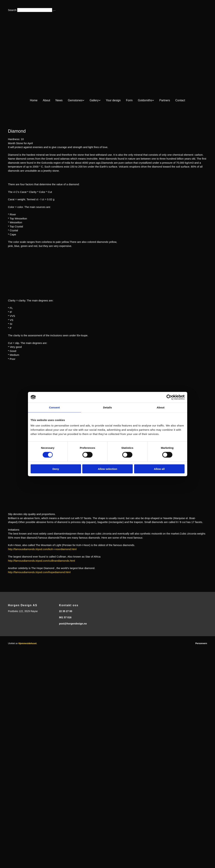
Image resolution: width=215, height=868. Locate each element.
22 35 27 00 (66, 611)
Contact (180, 100)
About (47, 100)
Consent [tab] (54, 407)
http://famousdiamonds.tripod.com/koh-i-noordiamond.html (42, 549)
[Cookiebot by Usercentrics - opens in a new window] (169, 397)
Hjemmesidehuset (28, 643)
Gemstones (75, 100)
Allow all (159, 469)
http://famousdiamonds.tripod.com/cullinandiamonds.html (41, 561)
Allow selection (107, 469)
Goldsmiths (145, 100)
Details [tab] (108, 407)
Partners (165, 100)
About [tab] (161, 407)
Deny (56, 469)
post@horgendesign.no (73, 624)
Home (34, 100)
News (59, 100)
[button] (54, 11)
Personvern (201, 643)
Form (129, 100)
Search (12, 10)
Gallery (94, 100)
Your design (113, 100)
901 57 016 (65, 617)
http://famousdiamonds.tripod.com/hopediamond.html (39, 572)
